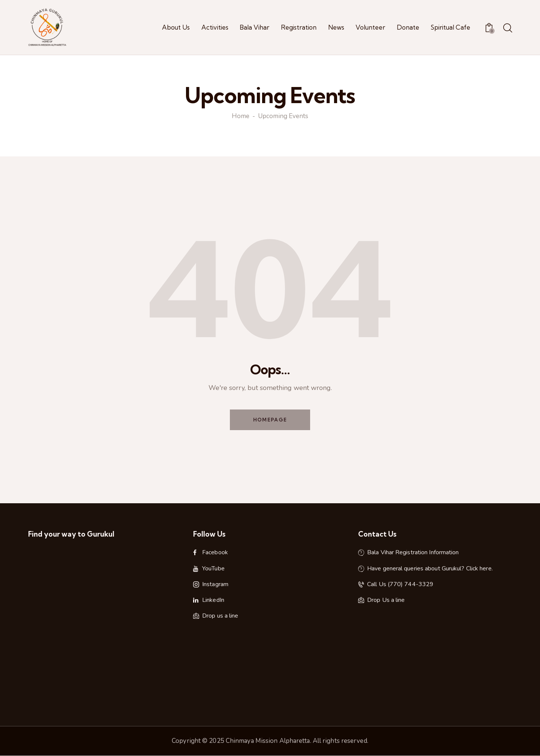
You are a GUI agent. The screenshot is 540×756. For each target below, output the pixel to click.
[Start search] (507, 28)
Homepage (270, 420)
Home (241, 117)
